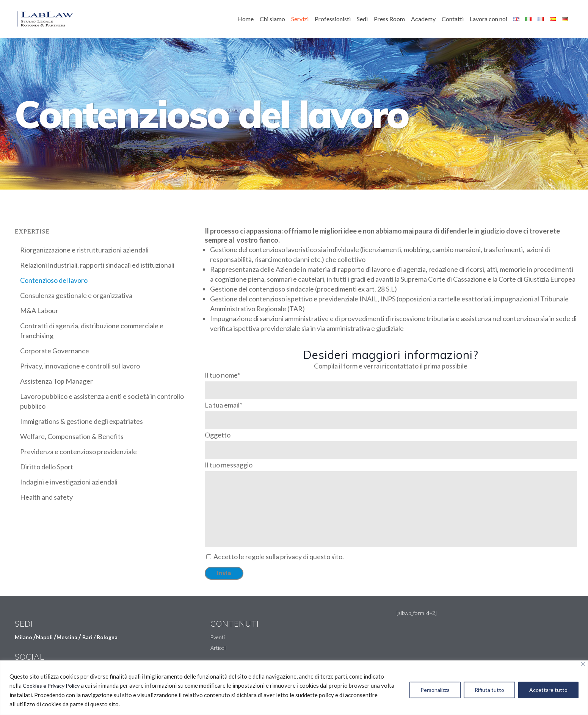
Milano (24, 637)
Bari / (89, 637)
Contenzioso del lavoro (54, 280)
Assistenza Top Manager (56, 381)
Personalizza (435, 690)
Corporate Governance (55, 351)
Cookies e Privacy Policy (51, 686)
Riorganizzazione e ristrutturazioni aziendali (84, 250)
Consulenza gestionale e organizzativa (76, 295)
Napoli (44, 637)
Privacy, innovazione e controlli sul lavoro (80, 366)
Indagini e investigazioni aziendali (69, 482)
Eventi (218, 637)
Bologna (107, 637)
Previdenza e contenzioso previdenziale (78, 452)
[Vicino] (583, 664)
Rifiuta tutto (489, 690)
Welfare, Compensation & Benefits (72, 436)
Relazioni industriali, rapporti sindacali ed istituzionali (97, 265)
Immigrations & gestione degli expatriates (82, 421)
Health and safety (46, 497)
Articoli (219, 648)
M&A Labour (39, 310)
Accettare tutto (548, 690)
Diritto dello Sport (47, 467)
